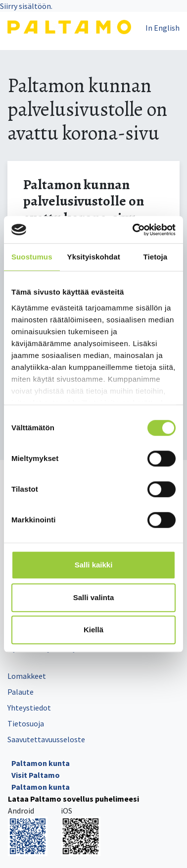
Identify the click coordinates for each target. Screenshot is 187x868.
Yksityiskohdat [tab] (94, 257)
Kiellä (93, 630)
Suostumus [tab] (32, 257)
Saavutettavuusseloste (46, 739)
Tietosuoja (26, 723)
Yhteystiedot (29, 708)
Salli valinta (94, 597)
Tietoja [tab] (156, 257)
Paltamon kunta (41, 763)
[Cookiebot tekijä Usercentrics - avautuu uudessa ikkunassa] (134, 230)
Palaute (21, 692)
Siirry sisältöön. (26, 6)
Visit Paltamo (36, 775)
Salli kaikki (94, 565)
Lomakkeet (27, 676)
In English (163, 28)
